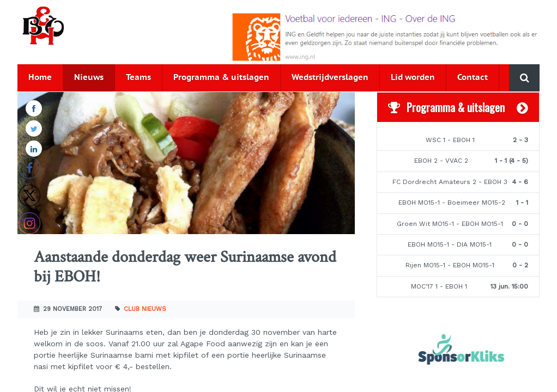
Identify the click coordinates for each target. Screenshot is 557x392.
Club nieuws (145, 309)
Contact (473, 78)
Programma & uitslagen (221, 78)
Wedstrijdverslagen (330, 78)
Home (40, 78)
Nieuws (89, 78)
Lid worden (413, 78)
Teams (138, 78)
